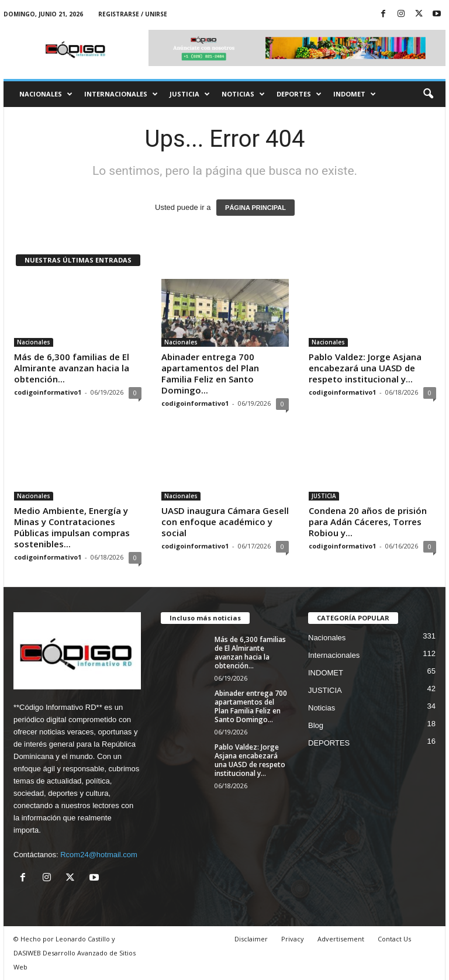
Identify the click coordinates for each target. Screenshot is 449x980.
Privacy (293, 939)
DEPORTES (299, 94)
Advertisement (341, 939)
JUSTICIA (190, 94)
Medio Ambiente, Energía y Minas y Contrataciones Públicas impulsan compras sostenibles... (72, 527)
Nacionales (46, 94)
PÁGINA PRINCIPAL (255, 208)
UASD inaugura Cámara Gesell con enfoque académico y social (225, 522)
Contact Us (394, 939)
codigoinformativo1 (48, 392)
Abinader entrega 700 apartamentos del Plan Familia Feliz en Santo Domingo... (210, 373)
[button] (428, 94)
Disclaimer (251, 939)
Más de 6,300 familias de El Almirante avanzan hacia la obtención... (72, 368)
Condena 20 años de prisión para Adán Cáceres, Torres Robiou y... (368, 522)
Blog (316, 725)
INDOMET (355, 94)
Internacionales (121, 94)
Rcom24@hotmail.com (99, 855)
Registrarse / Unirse (133, 14)
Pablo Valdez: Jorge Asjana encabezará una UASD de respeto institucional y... (365, 368)
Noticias (243, 94)
